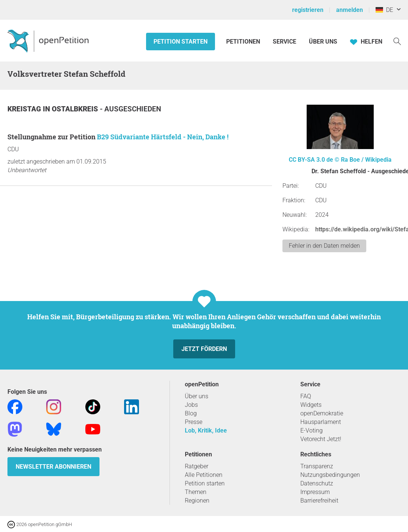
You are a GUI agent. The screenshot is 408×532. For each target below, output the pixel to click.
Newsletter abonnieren (53, 467)
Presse (194, 422)
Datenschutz (317, 483)
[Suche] (397, 41)
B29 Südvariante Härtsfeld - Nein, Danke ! (163, 137)
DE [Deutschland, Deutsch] (384, 10)
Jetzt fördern (204, 349)
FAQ (306, 396)
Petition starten (181, 42)
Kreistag (25, 109)
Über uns (197, 396)
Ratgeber (197, 466)
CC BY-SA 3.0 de (311, 160)
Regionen (197, 501)
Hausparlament (321, 422)
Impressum (315, 492)
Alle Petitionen (204, 475)
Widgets (311, 405)
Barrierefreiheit (319, 501)
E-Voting (311, 430)
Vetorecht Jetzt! (321, 439)
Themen (196, 492)
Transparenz (317, 466)
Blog (191, 413)
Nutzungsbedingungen (330, 475)
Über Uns (323, 42)
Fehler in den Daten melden (324, 246)
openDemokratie (322, 413)
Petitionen (244, 42)
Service (284, 42)
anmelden (350, 10)
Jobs (191, 405)
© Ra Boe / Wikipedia (363, 160)
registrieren (308, 10)
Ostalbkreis (76, 109)
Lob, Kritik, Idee (206, 430)
